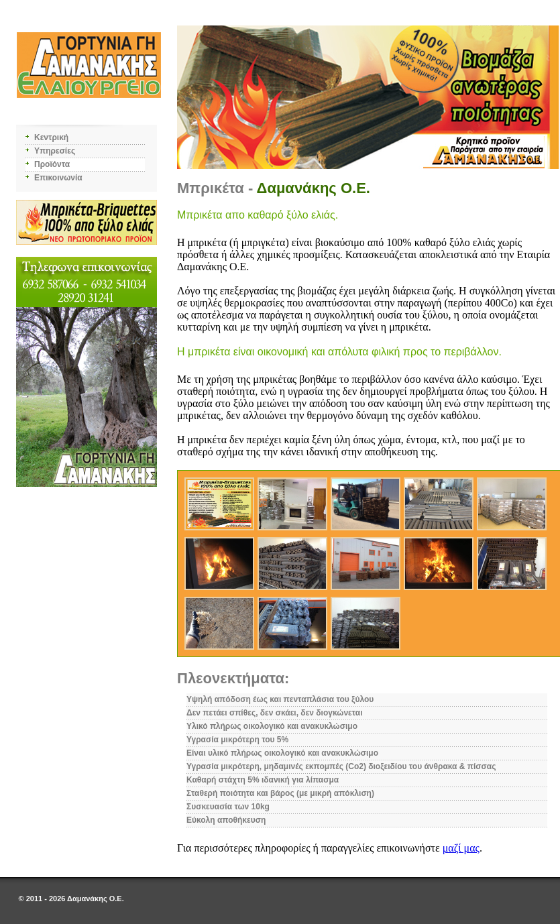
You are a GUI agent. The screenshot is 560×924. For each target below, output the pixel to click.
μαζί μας (461, 848)
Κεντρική (51, 137)
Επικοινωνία (58, 178)
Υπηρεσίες (55, 151)
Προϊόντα (52, 164)
